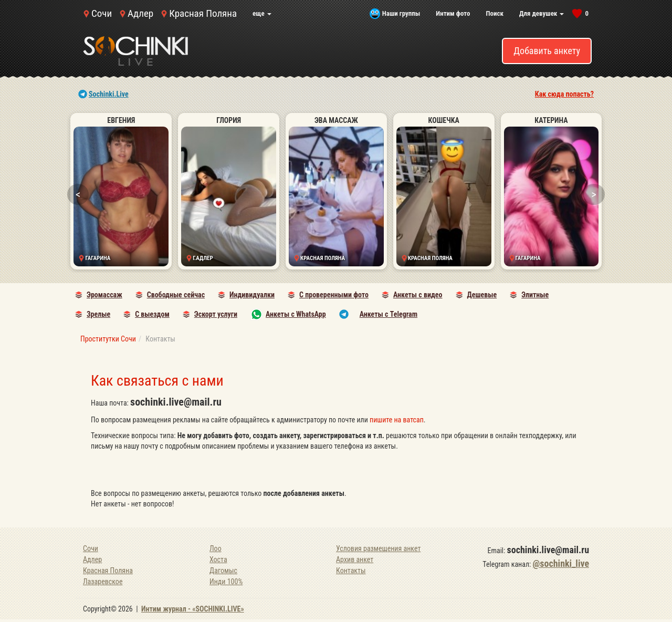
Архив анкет (355, 559)
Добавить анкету (547, 51)
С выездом (152, 314)
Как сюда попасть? (564, 94)
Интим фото (453, 13)
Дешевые (482, 295)
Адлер (140, 13)
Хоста (218, 559)
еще (262, 13)
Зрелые (98, 314)
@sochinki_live (561, 563)
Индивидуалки (252, 295)
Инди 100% (226, 582)
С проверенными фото (334, 295)
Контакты (351, 571)
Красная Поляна (203, 13)
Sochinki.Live (109, 94)
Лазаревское (103, 582)
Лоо (216, 548)
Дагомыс (223, 571)
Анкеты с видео (418, 295)
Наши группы (401, 13)
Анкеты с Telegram (388, 314)
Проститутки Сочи (108, 339)
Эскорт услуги (216, 314)
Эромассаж (104, 295)
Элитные (535, 295)
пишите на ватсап (397, 420)
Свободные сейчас (176, 295)
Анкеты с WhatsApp (296, 314)
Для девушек (542, 13)
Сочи (102, 13)
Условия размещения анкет (378, 548)
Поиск (495, 13)
